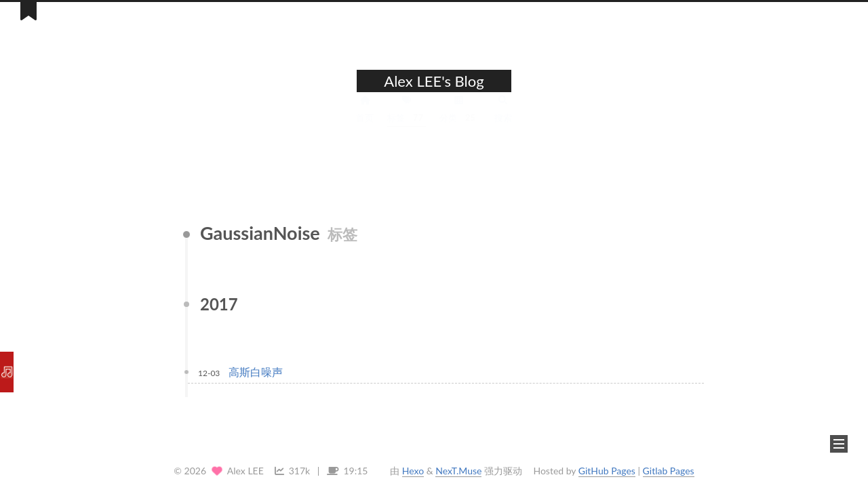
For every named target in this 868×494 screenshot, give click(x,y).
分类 (459, 121)
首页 (365, 120)
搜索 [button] (503, 120)
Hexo (413, 471)
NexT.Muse (458, 471)
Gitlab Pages (669, 471)
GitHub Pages (607, 471)
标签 (407, 121)
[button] (839, 444)
